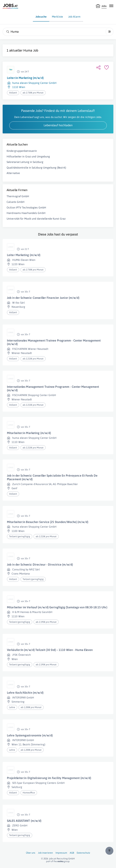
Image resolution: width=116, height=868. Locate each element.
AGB (72, 853)
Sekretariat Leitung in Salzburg (25, 162)
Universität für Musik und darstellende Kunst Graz (36, 219)
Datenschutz (83, 853)
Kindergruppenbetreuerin (22, 151)
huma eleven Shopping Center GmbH (34, 83)
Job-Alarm (74, 17)
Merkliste (57, 17)
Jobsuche (41, 17)
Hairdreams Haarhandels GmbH (26, 213)
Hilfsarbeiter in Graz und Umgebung (28, 156)
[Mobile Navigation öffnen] (111, 6)
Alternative (13, 173)
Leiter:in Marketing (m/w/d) (25, 78)
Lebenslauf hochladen (58, 125)
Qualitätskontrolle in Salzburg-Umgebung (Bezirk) (36, 168)
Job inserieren (45, 853)
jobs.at (53, 859)
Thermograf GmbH (18, 196)
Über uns (31, 853)
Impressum (61, 853)
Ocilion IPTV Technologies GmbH (26, 207)
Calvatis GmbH (16, 202)
